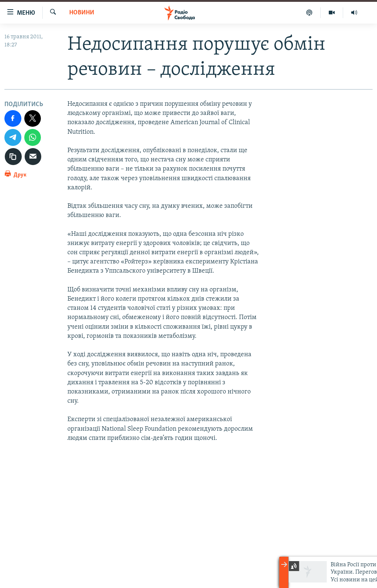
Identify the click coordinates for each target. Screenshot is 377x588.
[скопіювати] (13, 157)
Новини (82, 13)
